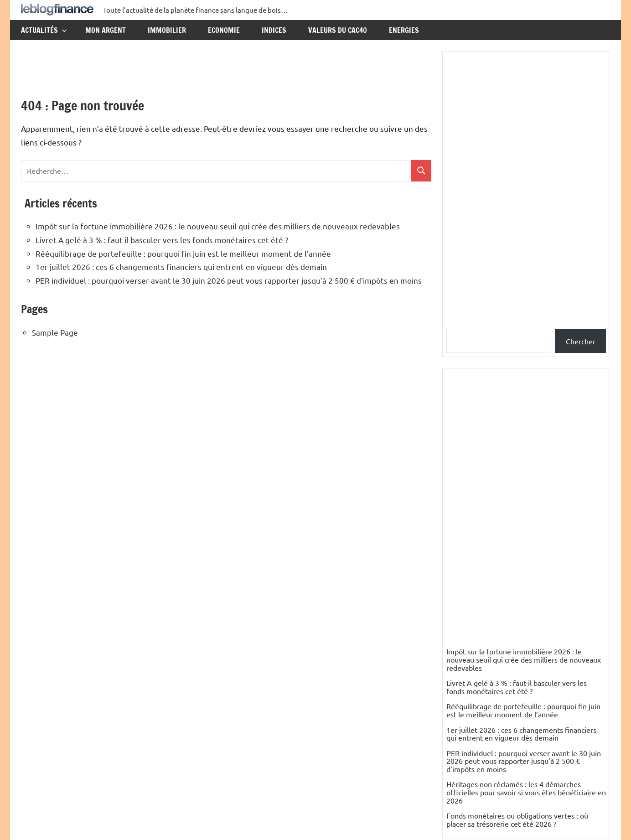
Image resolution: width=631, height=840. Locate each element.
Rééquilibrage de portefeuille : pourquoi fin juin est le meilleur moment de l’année (183, 253)
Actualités (44, 30)
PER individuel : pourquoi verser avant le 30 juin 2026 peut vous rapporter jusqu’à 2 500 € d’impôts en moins (229, 280)
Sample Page (55, 332)
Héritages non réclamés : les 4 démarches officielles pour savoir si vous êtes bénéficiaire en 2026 (526, 792)
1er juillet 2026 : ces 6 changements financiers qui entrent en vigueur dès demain (181, 267)
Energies (404, 30)
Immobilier (167, 30)
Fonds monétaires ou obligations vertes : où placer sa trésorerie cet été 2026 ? (517, 819)
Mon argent (106, 30)
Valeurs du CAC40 (338, 30)
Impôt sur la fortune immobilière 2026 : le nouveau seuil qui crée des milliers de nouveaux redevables (218, 226)
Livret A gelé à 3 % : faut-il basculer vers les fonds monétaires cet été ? (162, 240)
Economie (224, 30)
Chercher (581, 341)
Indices (274, 30)
